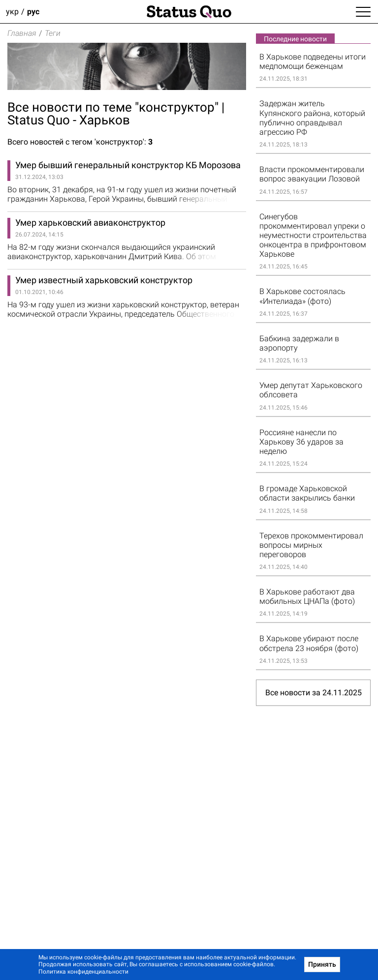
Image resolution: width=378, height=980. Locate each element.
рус (33, 12)
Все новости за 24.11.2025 (314, 693)
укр (12, 12)
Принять (322, 964)
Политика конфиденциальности (83, 972)
